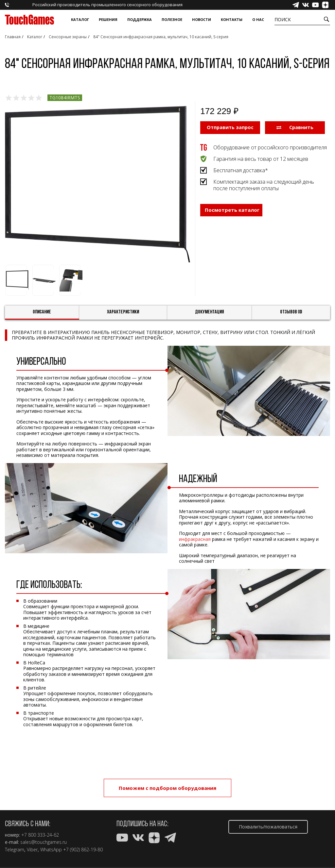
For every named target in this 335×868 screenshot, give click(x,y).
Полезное (172, 19)
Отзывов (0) (291, 312)
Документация (210, 312)
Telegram (15, 850)
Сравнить (295, 127)
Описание (42, 312)
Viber (32, 850)
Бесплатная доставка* (241, 170)
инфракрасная (195, 539)
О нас (258, 19)
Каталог (80, 19)
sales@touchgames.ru (44, 842)
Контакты (232, 19)
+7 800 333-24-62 (40, 835)
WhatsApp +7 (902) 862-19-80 (71, 850)
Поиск (283, 19)
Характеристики (123, 312)
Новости (202, 19)
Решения (108, 19)
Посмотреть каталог (232, 214)
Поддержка (140, 19)
